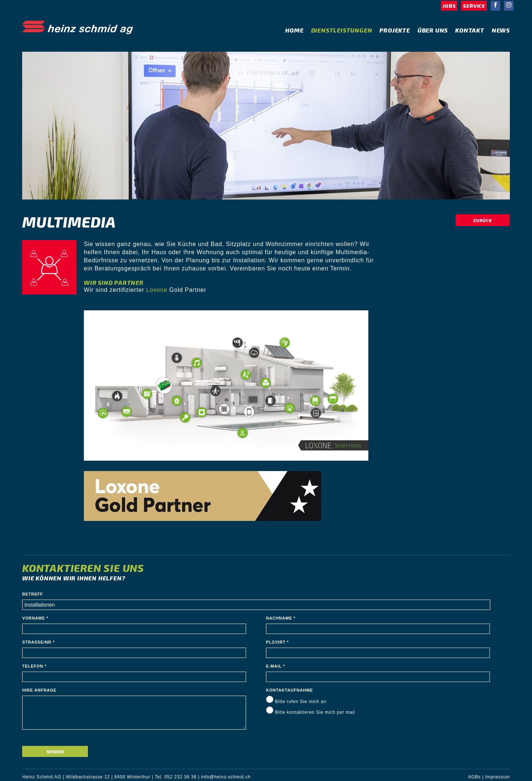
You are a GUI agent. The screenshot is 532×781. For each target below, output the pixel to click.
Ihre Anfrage (39, 690)
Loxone (157, 290)
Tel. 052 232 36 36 (176, 777)
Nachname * (281, 618)
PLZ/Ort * (277, 642)
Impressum (497, 777)
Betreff (33, 594)
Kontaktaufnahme (289, 690)
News (501, 30)
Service (474, 6)
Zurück (483, 220)
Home (294, 30)
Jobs (449, 6)
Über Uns (433, 30)
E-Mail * (275, 666)
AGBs (475, 777)
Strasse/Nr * (38, 642)
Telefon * (34, 666)
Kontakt (470, 30)
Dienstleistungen (342, 30)
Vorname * (35, 618)
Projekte (395, 30)
